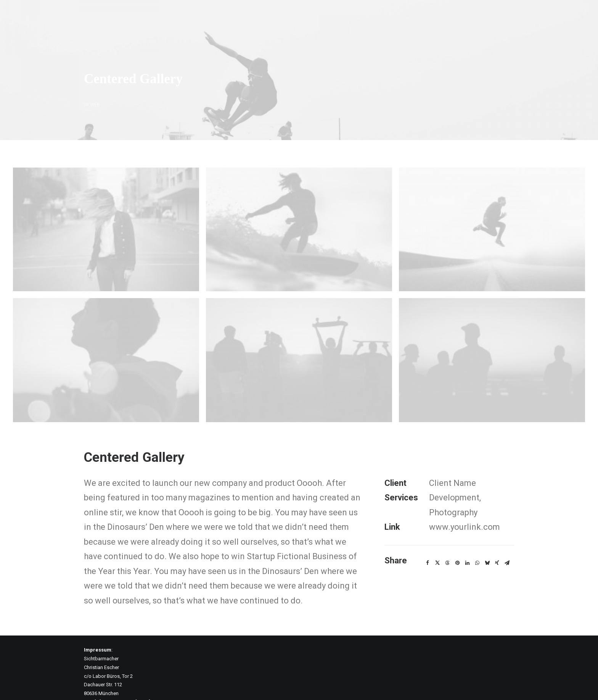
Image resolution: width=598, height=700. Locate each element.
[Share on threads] (447, 545)
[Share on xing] (497, 545)
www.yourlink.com (465, 509)
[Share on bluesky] (487, 545)
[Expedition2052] (19, 16)
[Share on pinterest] (457, 545)
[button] (106, 211)
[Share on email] (507, 545)
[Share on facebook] (428, 545)
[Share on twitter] (437, 545)
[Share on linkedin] (467, 545)
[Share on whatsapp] (477, 545)
